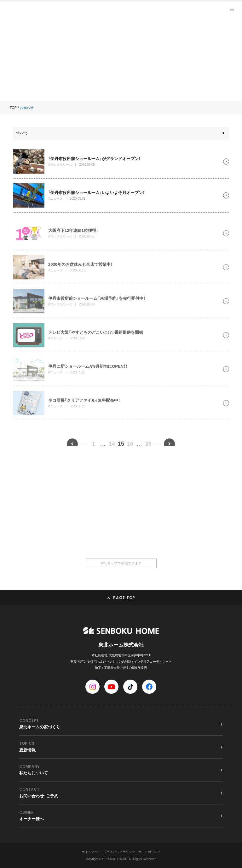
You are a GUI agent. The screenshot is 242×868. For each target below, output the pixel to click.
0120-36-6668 (121, 533)
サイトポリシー (149, 852)
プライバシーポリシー (119, 852)
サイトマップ (91, 852)
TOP (13, 108)
